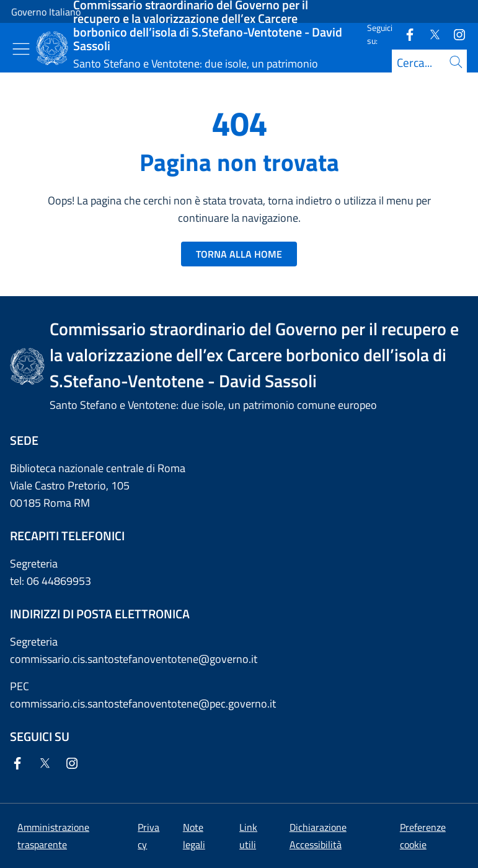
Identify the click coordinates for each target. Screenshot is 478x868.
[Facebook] (405, 34)
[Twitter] (430, 34)
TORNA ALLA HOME (239, 254)
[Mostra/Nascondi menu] (21, 49)
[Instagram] (454, 34)
